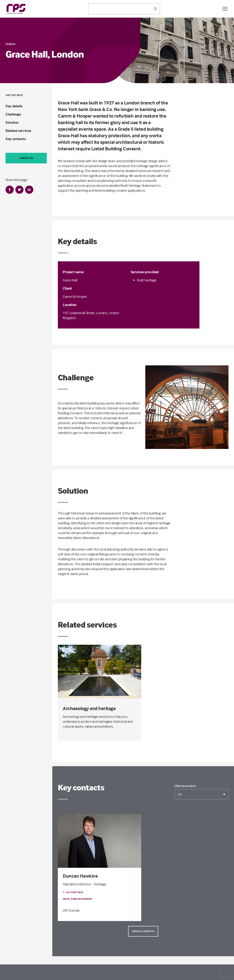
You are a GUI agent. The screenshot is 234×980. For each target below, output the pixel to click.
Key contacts (16, 139)
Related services (18, 131)
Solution (12, 122)
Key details (14, 106)
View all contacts (143, 931)
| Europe (74, 910)
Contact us (26, 158)
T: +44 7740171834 (73, 892)
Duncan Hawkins (80, 876)
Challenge (13, 114)
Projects (11, 44)
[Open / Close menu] (225, 9)
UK (65, 910)
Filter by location (185, 786)
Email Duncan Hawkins (77, 899)
